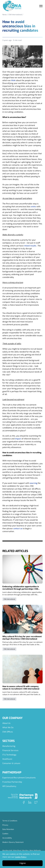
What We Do (8, 727)
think (13, 80)
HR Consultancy (9, 786)
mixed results (30, 246)
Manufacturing (9, 746)
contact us (18, 529)
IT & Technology (9, 755)
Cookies (5, 834)
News (5, 15)
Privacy (5, 825)
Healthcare (7, 759)
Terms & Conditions (10, 821)
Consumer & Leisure (11, 763)
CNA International (15, 15)
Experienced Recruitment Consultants (19, 778)
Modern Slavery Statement (13, 842)
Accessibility (7, 838)
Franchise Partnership (12, 782)
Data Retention (8, 829)
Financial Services (10, 750)
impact (18, 439)
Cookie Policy (21, 857)
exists (33, 207)
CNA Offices (8, 732)
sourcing (33, 483)
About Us (6, 723)
